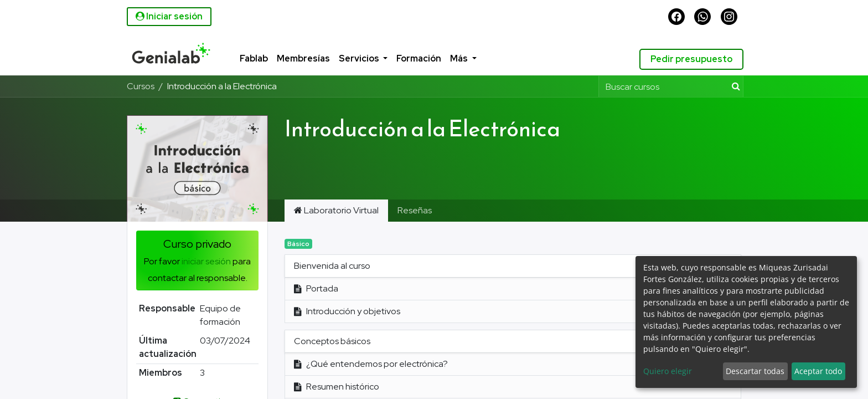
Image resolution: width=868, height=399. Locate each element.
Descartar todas (755, 371)
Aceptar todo (818, 371)
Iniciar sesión (169, 16)
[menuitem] (242, 59)
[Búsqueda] (734, 86)
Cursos (141, 86)
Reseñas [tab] (415, 210)
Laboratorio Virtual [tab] (336, 210)
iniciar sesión (206, 261)
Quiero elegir (668, 371)
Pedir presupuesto (689, 59)
